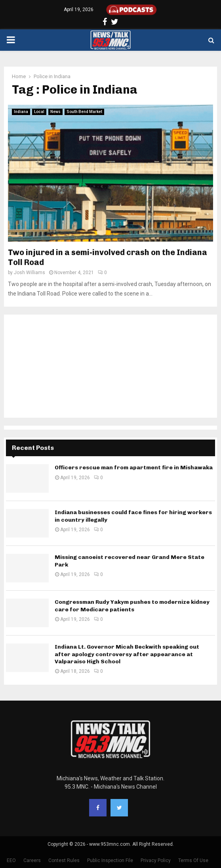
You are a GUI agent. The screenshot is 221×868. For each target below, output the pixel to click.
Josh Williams (30, 273)
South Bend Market (84, 112)
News (55, 112)
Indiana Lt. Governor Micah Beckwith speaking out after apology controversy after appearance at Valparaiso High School (127, 654)
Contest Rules (64, 860)
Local (39, 112)
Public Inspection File (110, 860)
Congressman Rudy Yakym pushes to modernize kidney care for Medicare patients (132, 606)
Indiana (21, 112)
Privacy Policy (156, 860)
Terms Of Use (193, 860)
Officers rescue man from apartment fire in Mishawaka (134, 468)
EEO (11, 860)
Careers (32, 860)
